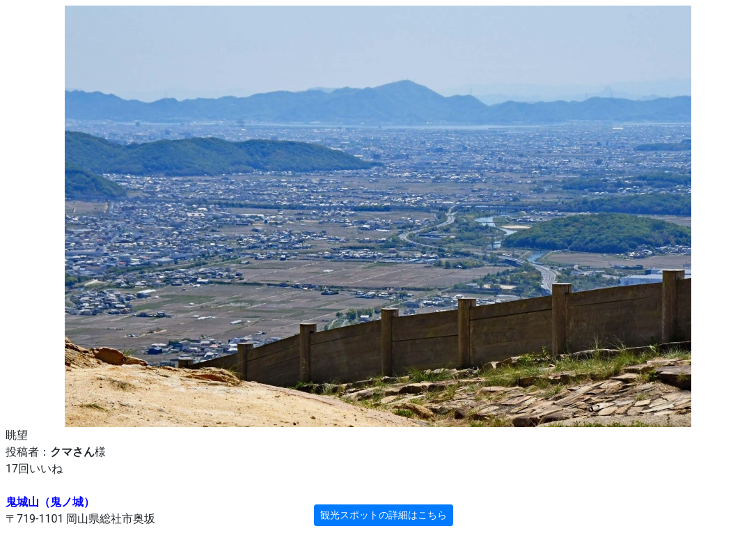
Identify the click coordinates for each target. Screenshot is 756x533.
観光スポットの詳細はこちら (384, 515)
